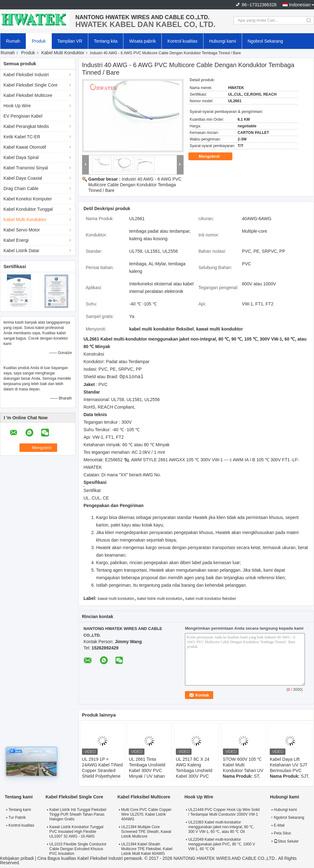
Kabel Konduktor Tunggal (28, 209)
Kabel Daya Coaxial (23, 178)
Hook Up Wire (17, 106)
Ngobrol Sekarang (265, 41)
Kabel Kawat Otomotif (25, 147)
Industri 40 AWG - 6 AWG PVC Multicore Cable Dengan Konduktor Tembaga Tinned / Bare (135, 185)
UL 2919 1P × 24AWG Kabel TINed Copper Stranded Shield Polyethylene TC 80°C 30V (102, 770)
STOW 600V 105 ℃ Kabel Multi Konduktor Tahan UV (243, 765)
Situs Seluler (286, 841)
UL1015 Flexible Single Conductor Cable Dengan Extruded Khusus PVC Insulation (78, 849)
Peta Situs (282, 833)
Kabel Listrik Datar (21, 251)
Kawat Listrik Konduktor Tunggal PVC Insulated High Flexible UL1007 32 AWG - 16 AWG (76, 832)
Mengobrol (214, 156)
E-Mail (279, 825)
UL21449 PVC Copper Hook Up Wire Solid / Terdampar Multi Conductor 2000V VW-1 (224, 812)
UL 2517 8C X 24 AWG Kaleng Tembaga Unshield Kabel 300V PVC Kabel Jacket (194, 770)
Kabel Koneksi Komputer (28, 199)
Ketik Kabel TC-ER (22, 137)
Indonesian (300, 5)
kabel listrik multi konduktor (160, 599)
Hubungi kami (223, 41)
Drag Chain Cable (21, 188)
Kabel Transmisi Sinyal (26, 168)
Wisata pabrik (142, 41)
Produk (39, 41)
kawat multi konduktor (116, 599)
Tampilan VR (70, 41)
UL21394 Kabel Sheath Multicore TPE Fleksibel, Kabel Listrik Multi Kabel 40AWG (147, 849)
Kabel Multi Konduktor (63, 53)
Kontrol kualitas (182, 41)
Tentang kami (20, 810)
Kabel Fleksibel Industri (26, 75)
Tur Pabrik (17, 818)
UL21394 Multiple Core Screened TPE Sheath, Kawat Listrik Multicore (146, 832)
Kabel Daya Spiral (21, 157)
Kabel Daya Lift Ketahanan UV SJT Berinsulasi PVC (289, 765)
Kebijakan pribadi (17, 858)
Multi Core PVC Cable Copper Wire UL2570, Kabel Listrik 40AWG (146, 814)
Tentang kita (106, 41)
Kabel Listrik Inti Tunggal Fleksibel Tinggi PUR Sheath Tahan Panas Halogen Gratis (78, 814)
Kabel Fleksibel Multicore (28, 95)
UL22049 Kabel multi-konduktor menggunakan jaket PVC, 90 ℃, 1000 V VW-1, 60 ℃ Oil (222, 844)
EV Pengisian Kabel (23, 116)
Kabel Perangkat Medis (26, 126)
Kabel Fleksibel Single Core (30, 85)
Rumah (13, 41)
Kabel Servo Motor (22, 230)
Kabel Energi (16, 240)
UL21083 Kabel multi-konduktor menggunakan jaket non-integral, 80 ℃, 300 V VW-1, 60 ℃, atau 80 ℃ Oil (221, 827)
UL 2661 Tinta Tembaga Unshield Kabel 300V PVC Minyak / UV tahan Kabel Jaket (147, 770)
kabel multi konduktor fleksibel (211, 599)
